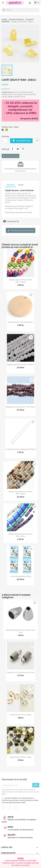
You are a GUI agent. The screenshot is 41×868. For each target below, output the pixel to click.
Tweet (18, 149)
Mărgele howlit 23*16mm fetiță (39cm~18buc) (20, 281)
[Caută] (20, 10)
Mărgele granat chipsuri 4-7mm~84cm (21, 407)
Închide (20, 858)
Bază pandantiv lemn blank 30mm (20, 322)
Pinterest (23, 149)
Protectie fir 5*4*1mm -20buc (21, 715)
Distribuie (12, 149)
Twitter (10, 808)
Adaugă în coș (21, 141)
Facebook (4, 808)
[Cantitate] (4, 141)
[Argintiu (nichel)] (3, 130)
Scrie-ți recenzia (10, 156)
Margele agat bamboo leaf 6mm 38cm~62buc (21, 493)
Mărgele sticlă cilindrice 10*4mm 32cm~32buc (21, 535)
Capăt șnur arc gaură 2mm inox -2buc (20, 672)
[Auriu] (7, 130)
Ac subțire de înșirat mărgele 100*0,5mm (21, 449)
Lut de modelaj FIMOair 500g (21, 576)
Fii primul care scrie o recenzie (20, 230)
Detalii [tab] (21, 185)
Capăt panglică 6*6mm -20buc (20, 757)
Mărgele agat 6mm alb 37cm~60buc (20, 364)
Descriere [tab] (11, 185)
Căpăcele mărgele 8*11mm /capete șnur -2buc (21, 631)
